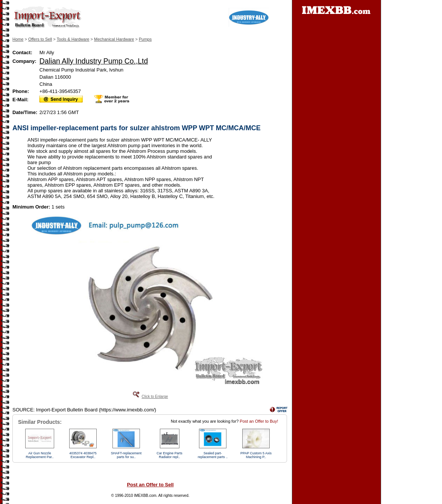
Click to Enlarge (155, 397)
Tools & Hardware (73, 39)
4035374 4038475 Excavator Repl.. (83, 455)
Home (18, 39)
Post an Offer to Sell (150, 485)
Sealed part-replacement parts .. (213, 455)
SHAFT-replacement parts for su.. (126, 455)
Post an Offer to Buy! (259, 421)
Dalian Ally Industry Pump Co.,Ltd (94, 61)
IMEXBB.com (145, 496)
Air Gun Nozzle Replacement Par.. (39, 455)
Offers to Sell (40, 39)
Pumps (145, 39)
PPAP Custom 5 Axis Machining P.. (256, 455)
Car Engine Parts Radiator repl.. (169, 455)
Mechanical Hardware (114, 39)
